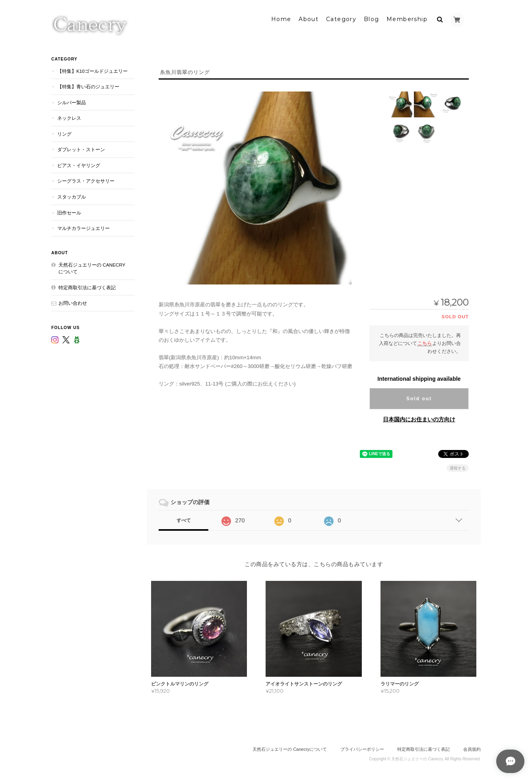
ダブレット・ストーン (81, 149)
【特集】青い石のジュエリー (88, 86)
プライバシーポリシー (362, 748)
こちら (425, 342)
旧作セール (69, 212)
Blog (372, 19)
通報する (458, 467)
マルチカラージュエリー (83, 227)
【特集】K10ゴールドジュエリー (92, 70)
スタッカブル (72, 196)
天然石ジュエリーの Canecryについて (92, 268)
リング (64, 133)
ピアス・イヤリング (79, 165)
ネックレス (69, 117)
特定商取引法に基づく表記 (87, 287)
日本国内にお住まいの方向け (419, 419)
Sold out (419, 398)
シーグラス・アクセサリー (86, 180)
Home (281, 19)
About (309, 19)
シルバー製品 (72, 102)
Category (341, 19)
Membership (407, 19)
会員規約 (472, 748)
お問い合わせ (73, 302)
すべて (184, 520)
